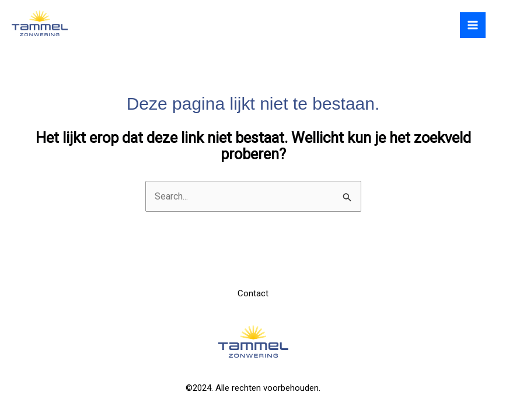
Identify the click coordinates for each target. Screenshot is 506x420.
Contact (253, 293)
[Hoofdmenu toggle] (473, 25)
